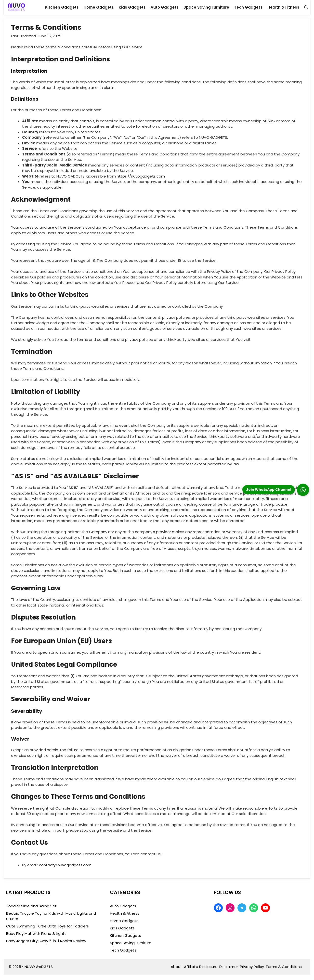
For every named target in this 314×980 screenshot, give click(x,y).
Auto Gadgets (165, 7)
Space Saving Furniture (206, 7)
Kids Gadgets (132, 7)
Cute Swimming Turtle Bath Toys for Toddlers (47, 926)
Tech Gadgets (248, 7)
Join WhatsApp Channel (269, 489)
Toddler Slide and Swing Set (31, 906)
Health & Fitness (283, 7)
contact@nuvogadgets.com (65, 865)
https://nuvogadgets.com (141, 176)
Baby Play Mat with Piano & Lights (36, 933)
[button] (306, 7)
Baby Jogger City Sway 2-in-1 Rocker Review (46, 941)
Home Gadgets (99, 7)
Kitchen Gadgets (62, 7)
